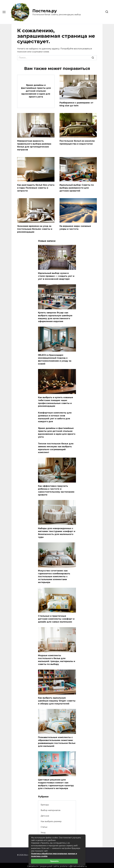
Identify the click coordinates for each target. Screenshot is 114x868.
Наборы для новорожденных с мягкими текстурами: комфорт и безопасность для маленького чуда (57, 529)
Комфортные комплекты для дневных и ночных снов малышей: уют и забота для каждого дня (55, 415)
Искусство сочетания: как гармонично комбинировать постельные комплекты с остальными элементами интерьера (54, 573)
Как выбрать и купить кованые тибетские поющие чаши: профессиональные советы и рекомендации (56, 400)
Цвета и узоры (48, 833)
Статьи (44, 822)
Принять (54, 861)
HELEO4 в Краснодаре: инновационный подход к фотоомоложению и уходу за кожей (55, 358)
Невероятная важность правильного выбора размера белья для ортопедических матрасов (34, 145)
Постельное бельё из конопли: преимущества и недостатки (77, 142)
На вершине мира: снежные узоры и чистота (75, 227)
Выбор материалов (51, 805)
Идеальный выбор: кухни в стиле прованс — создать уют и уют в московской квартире (56, 275)
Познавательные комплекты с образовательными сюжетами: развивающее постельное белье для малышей (57, 737)
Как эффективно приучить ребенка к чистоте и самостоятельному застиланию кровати (56, 487)
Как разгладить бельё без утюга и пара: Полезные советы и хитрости (36, 187)
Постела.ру (45, 11)
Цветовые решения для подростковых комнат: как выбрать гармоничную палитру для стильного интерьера (56, 779)
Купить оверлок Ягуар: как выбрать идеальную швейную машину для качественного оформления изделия (55, 316)
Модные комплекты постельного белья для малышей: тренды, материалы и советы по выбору (57, 656)
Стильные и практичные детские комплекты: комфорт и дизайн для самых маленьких (56, 615)
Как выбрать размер (51, 816)
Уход (43, 827)
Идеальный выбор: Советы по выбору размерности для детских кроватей (77, 187)
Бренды (45, 800)
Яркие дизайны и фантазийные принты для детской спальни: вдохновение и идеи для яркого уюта (36, 91)
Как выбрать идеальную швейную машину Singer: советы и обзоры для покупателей (57, 696)
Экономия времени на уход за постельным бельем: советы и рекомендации (35, 228)
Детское (45, 811)
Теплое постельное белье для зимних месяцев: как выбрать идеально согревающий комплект (56, 445)
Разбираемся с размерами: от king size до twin (76, 104)
